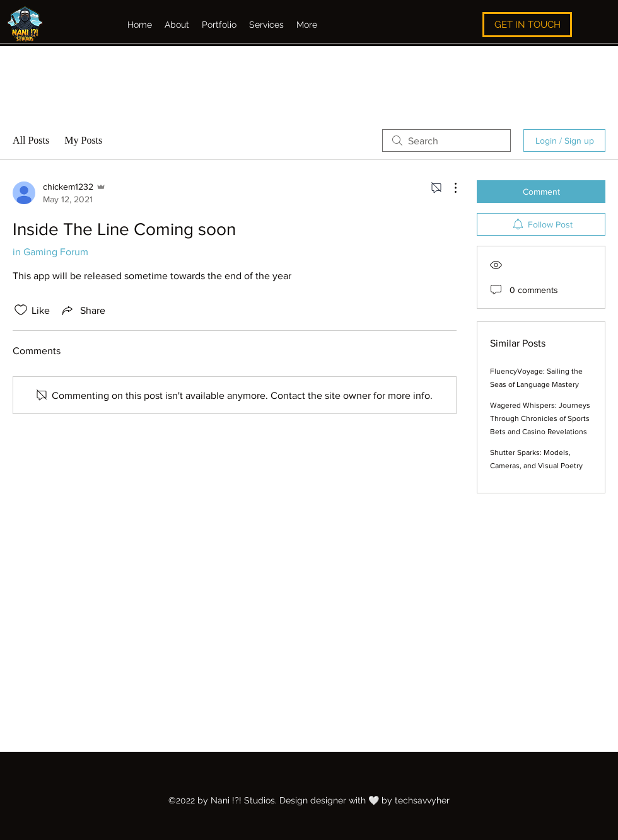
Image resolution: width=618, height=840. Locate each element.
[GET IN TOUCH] (527, 25)
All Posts (31, 140)
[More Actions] (449, 188)
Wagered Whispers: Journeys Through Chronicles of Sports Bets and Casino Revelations (540, 418)
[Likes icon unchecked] (21, 310)
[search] (446, 141)
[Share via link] (83, 310)
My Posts (83, 140)
